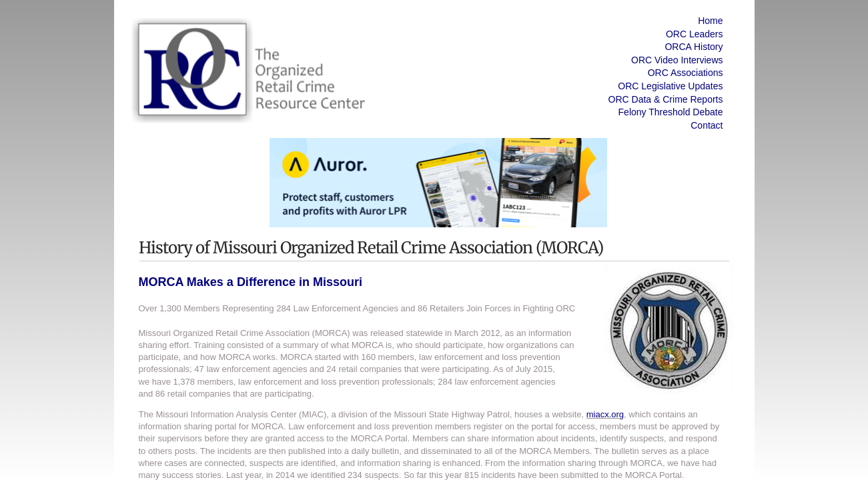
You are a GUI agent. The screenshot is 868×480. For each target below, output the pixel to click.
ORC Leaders (695, 34)
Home (710, 21)
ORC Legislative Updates (670, 86)
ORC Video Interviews (677, 60)
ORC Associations (686, 73)
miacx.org (605, 414)
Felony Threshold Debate (671, 112)
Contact (707, 125)
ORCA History (694, 47)
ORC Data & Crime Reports (666, 99)
